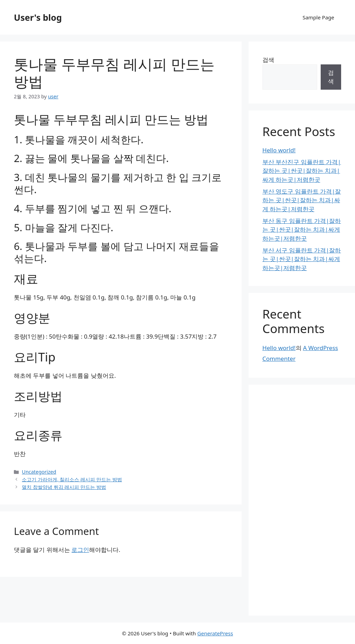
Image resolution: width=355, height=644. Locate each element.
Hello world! (279, 150)
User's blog (38, 17)
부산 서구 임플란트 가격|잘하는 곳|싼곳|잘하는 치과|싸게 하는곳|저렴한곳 (302, 259)
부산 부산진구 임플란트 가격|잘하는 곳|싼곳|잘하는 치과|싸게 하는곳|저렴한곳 (302, 171)
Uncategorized (39, 472)
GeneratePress (215, 633)
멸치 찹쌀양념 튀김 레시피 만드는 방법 (64, 487)
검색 (268, 60)
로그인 (80, 550)
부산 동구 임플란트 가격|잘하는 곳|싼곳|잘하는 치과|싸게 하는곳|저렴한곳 (302, 230)
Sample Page (318, 17)
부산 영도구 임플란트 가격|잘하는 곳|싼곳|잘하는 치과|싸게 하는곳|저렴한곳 (302, 200)
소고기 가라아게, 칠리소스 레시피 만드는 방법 (72, 479)
